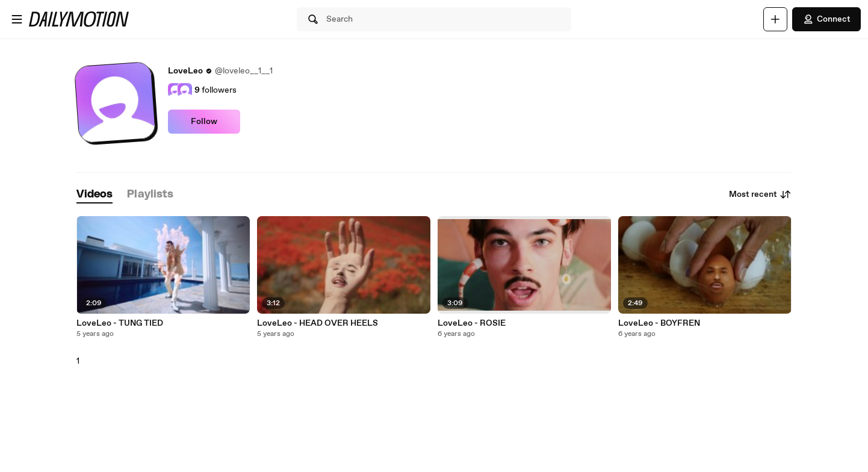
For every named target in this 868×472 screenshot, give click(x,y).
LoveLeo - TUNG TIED (120, 323)
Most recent (760, 194)
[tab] (95, 195)
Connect (826, 19)
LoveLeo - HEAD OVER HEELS (318, 323)
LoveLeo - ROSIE (472, 323)
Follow (204, 122)
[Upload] (775, 19)
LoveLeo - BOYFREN (659, 323)
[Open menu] (17, 19)
